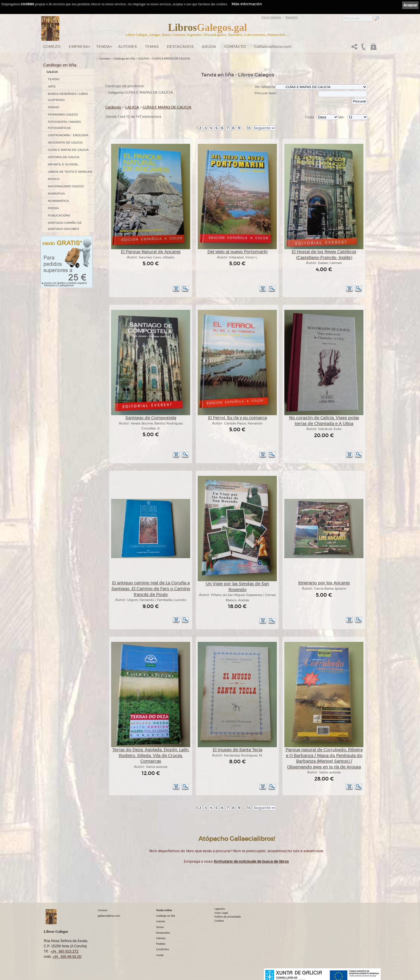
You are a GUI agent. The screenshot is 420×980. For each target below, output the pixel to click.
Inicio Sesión (271, 17)
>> (264, 128)
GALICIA (52, 72)
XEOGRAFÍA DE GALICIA (65, 143)
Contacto (235, 47)
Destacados (163, 933)
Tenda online (164, 910)
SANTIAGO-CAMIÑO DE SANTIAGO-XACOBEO (65, 226)
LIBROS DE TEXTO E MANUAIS (70, 172)
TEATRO (54, 79)
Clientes (161, 938)
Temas (152, 47)
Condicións (163, 949)
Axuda (209, 47)
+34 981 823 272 (64, 951)
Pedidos (161, 944)
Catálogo (113, 107)
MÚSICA (54, 179)
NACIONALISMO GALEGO (66, 186)
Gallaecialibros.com (273, 47)
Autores (127, 47)
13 (249, 128)
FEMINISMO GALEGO (63, 115)
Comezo (52, 47)
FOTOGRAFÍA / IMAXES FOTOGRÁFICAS (64, 125)
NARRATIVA (56, 194)
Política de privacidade (228, 917)
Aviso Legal (221, 913)
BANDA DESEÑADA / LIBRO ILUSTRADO (68, 97)
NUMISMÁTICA (58, 201)
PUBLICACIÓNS (59, 215)
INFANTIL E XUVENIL (63, 164)
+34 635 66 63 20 (67, 957)
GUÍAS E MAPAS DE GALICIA (68, 150)
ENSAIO (54, 107)
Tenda (103, 47)
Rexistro (292, 17)
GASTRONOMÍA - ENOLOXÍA (68, 135)
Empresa (78, 47)
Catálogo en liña (124, 59)
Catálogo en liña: (60, 65)
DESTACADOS (180, 47)
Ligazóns (220, 909)
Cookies (219, 921)
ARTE (52, 87)
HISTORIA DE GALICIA (64, 157)
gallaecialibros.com (109, 916)
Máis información (247, 4)
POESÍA (53, 208)
